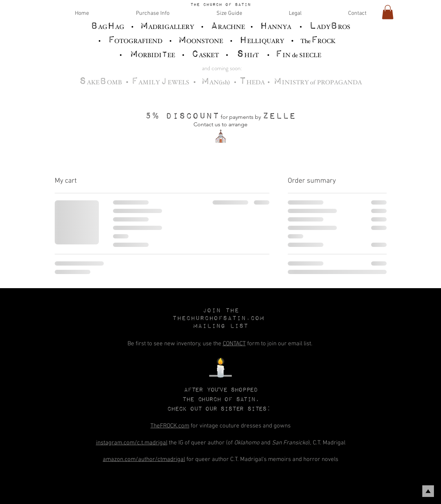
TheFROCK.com (170, 426)
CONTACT (234, 344)
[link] (388, 12)
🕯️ (221, 369)
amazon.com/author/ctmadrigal (144, 460)
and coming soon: (222, 68)
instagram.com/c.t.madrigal (132, 443)
